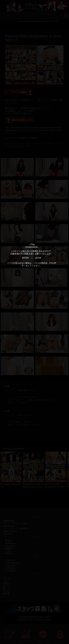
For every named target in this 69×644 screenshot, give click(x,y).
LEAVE (38, 258)
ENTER (25, 258)
